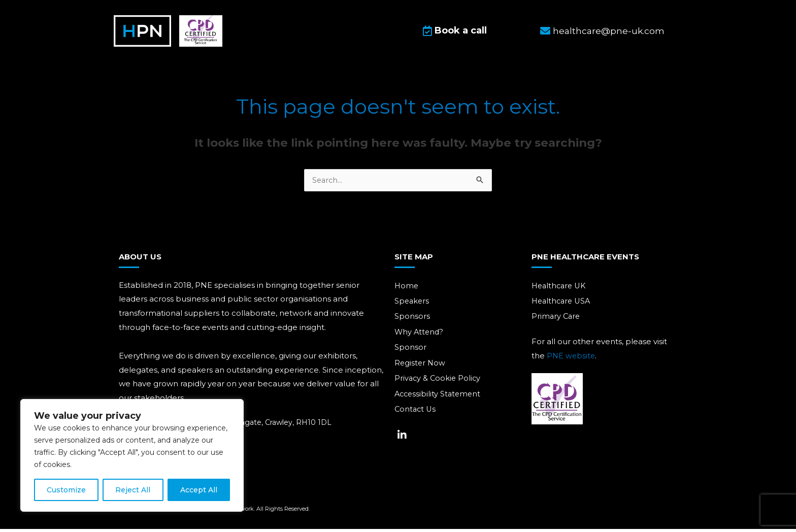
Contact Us (416, 414)
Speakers (412, 304)
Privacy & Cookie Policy (439, 383)
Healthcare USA (563, 304)
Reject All (133, 490)
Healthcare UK (560, 288)
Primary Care (557, 320)
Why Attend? (420, 335)
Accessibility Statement (439, 398)
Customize (66, 490)
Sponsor (410, 351)
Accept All (199, 490)
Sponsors (412, 320)
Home (407, 288)
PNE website (572, 359)
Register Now (421, 367)
